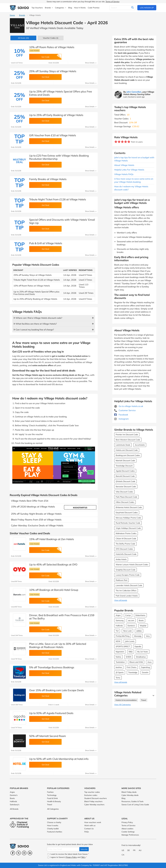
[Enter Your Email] (63, 849)
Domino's (131, 626)
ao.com (131, 620)
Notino (118, 657)
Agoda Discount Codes (125, 471)
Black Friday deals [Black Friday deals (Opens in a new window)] (129, 792)
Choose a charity (54, 822)
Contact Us (89, 829)
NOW (118, 641)
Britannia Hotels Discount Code (129, 507)
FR (134, 850)
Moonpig (138, 636)
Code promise (34, 51)
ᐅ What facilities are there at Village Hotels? (35, 324)
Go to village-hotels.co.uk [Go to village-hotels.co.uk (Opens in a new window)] (129, 406)
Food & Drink (52, 798)
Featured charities (55, 832)
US (123, 850)
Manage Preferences (130, 835)
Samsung (120, 620)
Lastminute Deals (123, 445)
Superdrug (145, 667)
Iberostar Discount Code (126, 487)
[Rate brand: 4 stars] (126, 142)
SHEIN (129, 657)
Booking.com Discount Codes (128, 455)
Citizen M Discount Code (126, 539)
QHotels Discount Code (125, 481)
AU (140, 850)
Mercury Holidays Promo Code (128, 518)
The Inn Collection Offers (126, 591)
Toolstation (120, 662)
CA (123, 855)
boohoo (119, 667)
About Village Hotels (124, 165)
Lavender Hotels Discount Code (129, 585)
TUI (117, 631)
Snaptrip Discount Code (126, 570)
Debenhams (140, 615)
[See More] (153, 695)
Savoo (12, 15)
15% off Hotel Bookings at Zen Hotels (52, 539)
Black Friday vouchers (93, 801)
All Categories (53, 809)
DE (129, 850)
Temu (118, 678)
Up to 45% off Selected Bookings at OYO (53, 564)
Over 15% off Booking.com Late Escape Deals (57, 690)
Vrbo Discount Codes (124, 492)
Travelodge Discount (124, 466)
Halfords (119, 626)
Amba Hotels (121, 559)
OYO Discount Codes (124, 549)
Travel (144, 700)
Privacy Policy (127, 822)
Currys (128, 615)
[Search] (122, 8)
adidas (139, 631)
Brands (22, 15)
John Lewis (130, 641)
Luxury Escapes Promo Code (128, 575)
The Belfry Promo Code (125, 544)
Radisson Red (121, 580)
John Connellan (134, 92)
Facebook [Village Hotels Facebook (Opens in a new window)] (121, 415)
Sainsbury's (15, 805)
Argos (118, 615)
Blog (123, 798)
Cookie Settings (128, 832)
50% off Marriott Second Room (48, 736)
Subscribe (84, 849)
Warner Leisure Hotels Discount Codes (132, 565)
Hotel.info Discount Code (126, 554)
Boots (141, 620)
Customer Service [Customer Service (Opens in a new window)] (125, 410)
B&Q (131, 652)
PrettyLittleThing (123, 636)
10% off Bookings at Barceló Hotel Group (54, 590)
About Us (89, 819)
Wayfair (143, 626)
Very (148, 636)
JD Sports (120, 672)
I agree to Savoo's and (67, 857)
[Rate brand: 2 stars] (119, 142)
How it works (53, 825)
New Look (127, 631)
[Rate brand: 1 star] (116, 142)
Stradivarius (141, 657)
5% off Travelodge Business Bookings (52, 667)
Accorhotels (140, 445)
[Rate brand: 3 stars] (122, 142)
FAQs (87, 832)
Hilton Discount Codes (125, 502)
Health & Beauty (54, 801)
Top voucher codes (92, 792)
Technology (52, 795)
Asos (150, 662)
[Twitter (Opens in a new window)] (18, 853)
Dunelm (145, 672)
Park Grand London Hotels (127, 596)
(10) (23, 38)
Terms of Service (113, 2)
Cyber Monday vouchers (94, 805)
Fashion (50, 792)
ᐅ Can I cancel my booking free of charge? (34, 330)
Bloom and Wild (136, 662)
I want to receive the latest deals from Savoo (68, 854)
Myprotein (120, 652)
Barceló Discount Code (125, 476)
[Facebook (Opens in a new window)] (13, 853)
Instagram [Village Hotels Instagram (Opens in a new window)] (121, 419)
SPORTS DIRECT (123, 646)
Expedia (138, 646)
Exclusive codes (91, 795)
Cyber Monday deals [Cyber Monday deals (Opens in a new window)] (130, 795)
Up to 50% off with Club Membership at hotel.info (59, 759)
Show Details (91, 63)
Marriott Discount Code (125, 461)
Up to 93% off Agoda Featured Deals (51, 713)
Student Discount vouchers (96, 798)
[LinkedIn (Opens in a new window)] (30, 853)
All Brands (14, 809)
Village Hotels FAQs (124, 174)
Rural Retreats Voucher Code (128, 523)
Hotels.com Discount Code (127, 450)
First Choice (132, 667)
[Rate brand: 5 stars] (129, 142)
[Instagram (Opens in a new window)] (24, 853)
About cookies (127, 829)
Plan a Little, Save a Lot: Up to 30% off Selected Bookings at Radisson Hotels (58, 645)
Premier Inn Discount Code (127, 435)
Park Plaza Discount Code (126, 497)
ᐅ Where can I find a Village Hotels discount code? (38, 318)
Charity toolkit (53, 829)
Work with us (90, 825)
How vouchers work (93, 822)
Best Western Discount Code (128, 440)
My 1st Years (143, 652)
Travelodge (133, 672)
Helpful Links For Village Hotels (129, 170)
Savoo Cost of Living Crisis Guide (135, 805)
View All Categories (122, 705)
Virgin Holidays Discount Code (128, 528)
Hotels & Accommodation (126, 700)
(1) (51, 38)
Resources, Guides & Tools (132, 801)
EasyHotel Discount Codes (127, 513)
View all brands (121, 600)
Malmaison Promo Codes (126, 533)
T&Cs (83, 857)
